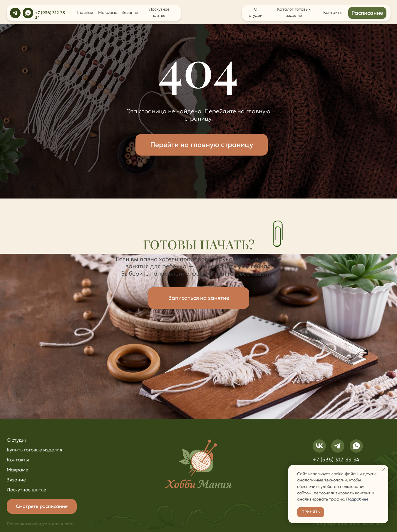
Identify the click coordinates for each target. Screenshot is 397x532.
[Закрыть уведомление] (384, 469)
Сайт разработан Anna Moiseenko (348, 524)
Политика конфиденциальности (40, 524)
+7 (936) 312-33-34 (51, 15)
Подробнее (357, 499)
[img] (15, 13)
